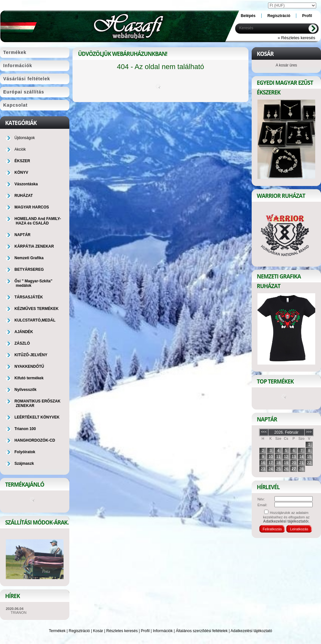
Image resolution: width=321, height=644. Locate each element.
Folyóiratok (25, 452)
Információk (163, 631)
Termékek (57, 631)
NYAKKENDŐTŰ (29, 366)
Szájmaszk (24, 463)
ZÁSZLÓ (22, 343)
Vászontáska (26, 184)
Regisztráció (79, 631)
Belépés (248, 16)
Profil (145, 631)
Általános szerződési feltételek (202, 631)
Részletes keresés (122, 631)
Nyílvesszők (26, 390)
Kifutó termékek (29, 378)
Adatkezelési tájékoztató (251, 631)
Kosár (98, 631)
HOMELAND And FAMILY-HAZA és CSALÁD (38, 221)
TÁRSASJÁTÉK (29, 297)
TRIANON (19, 613)
